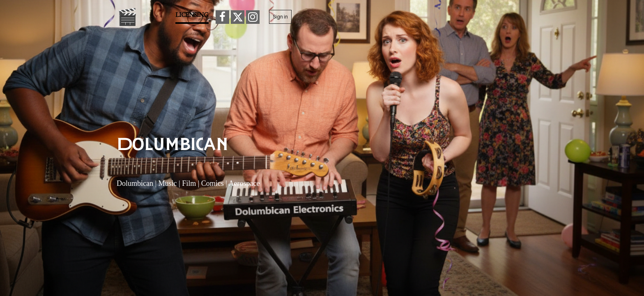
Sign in (280, 17)
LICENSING (192, 15)
